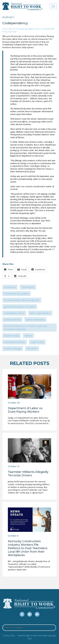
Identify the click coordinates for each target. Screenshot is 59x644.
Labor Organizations (40, 313)
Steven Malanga (13, 349)
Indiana (28, 336)
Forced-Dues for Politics (17, 294)
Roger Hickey (37, 342)
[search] (29, 628)
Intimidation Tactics (14, 313)
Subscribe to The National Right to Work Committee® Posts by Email (28, 30)
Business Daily (12, 336)
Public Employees (35, 320)
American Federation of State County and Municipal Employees (26, 328)
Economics (10, 287)
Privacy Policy (9, 636)
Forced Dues (28, 287)
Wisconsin (32, 349)
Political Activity (12, 320)
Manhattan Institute (15, 342)
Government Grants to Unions (20, 307)
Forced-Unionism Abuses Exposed (22, 300)
